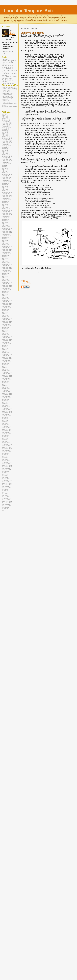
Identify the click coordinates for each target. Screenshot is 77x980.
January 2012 (6, 252)
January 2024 (6, 468)
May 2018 (5, 366)
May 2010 (5, 222)
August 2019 (6, 389)
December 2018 (7, 377)
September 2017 (7, 354)
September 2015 (7, 318)
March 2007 (5, 165)
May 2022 (5, 438)
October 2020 (6, 410)
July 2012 (5, 261)
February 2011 (6, 236)
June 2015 (5, 314)
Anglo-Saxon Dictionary (9, 87)
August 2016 (6, 335)
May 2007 (5, 168)
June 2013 (5, 278)
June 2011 (5, 242)
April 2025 (5, 491)
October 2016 (6, 338)
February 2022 (6, 434)
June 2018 (5, 368)
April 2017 (5, 347)
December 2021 (7, 431)
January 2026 (6, 504)
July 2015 (5, 315)
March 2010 (5, 219)
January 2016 (6, 324)
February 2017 (6, 344)
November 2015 (7, 321)
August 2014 (6, 299)
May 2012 (5, 258)
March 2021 (5, 417)
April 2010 (5, 221)
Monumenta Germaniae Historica (9, 74)
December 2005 (7, 143)
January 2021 (6, 414)
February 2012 (6, 254)
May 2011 (5, 240)
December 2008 (7, 197)
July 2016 (5, 333)
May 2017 (5, 348)
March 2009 (5, 201)
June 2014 (5, 296)
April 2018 (5, 365)
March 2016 (5, 327)
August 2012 (6, 263)
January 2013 (6, 270)
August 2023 (6, 461)
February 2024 (6, 470)
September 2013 (7, 282)
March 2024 (5, 471)
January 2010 (6, 216)
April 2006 (5, 149)
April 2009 (5, 203)
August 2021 (6, 425)
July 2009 (5, 207)
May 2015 (5, 312)
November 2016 (7, 339)
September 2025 (7, 498)
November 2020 (7, 411)
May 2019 (5, 384)
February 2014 (6, 290)
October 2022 (6, 446)
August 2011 (6, 245)
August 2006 (6, 155)
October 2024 (6, 482)
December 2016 (7, 341)
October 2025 (6, 500)
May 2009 (5, 204)
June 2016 (5, 332)
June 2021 (5, 422)
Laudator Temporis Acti (28, 11)
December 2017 (7, 359)
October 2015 (6, 320)
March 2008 (5, 183)
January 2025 (6, 486)
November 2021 (7, 429)
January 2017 (6, 342)
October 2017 (6, 356)
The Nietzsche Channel (9, 77)
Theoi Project (6, 102)
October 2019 (6, 392)
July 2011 (5, 243)
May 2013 (5, 276)
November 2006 (7, 159)
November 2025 (7, 501)
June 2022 (5, 440)
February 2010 (6, 218)
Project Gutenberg (8, 83)
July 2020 (5, 405)
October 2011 (6, 248)
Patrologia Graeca (8, 78)
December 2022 (7, 449)
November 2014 (7, 303)
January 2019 (6, 378)
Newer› (23, 283)
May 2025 (5, 492)
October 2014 (6, 302)
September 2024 (7, 480)
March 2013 (5, 273)
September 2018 (7, 372)
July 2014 (5, 297)
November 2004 (7, 123)
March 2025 (5, 489)
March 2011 (5, 237)
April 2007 (5, 167)
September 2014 (7, 300)
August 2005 (6, 137)
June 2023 (5, 458)
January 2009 (6, 198)
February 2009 (6, 200)
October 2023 (6, 464)
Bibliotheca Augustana (9, 61)
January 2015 (6, 306)
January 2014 (6, 288)
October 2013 (6, 284)
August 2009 (6, 209)
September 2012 (7, 264)
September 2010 (7, 228)
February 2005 (6, 128)
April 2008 (5, 185)
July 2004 (5, 117)
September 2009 (7, 210)
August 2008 (6, 191)
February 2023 (6, 452)
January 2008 (6, 180)
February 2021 (6, 416)
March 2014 (5, 291)
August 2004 (6, 119)
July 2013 (5, 279)
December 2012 (7, 269)
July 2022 (5, 441)
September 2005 (7, 138)
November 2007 (7, 177)
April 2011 (5, 239)
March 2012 (5, 255)
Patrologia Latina (7, 80)
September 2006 (7, 156)
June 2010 (5, 224)
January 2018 (6, 360)
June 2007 (5, 170)
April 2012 (5, 257)
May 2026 (5, 510)
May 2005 (5, 132)
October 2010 (6, 230)
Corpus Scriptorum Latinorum (8, 63)
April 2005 (5, 131)
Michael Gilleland (12, 33)
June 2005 (5, 134)
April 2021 (5, 419)
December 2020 (7, 413)
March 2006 (5, 147)
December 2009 (7, 215)
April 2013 (5, 275)
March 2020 (5, 399)
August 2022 (6, 443)
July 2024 (5, 477)
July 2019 (5, 387)
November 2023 (7, 465)
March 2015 (5, 309)
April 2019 (5, 383)
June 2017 (5, 350)
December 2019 (7, 395)
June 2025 (5, 494)
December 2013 (7, 287)
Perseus (5, 82)
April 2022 (5, 437)
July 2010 (5, 225)
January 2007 (6, 162)
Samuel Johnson (7, 66)
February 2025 (6, 488)
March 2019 (5, 381)
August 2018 (6, 371)
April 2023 (5, 455)
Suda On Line (6, 101)
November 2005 (7, 141)
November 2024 (7, 483)
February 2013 (6, 272)
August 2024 (6, 479)
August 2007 (6, 173)
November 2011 (7, 249)
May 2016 (5, 330)
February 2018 (6, 362)
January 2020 (6, 396)
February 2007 (6, 164)
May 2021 (5, 420)
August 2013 (6, 281)
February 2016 (6, 326)
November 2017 (7, 357)
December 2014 (7, 305)
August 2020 (6, 407)
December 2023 (7, 467)
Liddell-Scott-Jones (8, 96)
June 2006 (5, 152)
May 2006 (5, 150)
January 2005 (6, 126)
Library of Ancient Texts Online (9, 71)
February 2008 (6, 182)
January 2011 (6, 234)
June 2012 (5, 260)
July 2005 (5, 135)
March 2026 (5, 507)
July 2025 (5, 495)
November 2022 (7, 447)
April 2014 (5, 293)
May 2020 (5, 402)
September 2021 (7, 426)
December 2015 (7, 323)
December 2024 (7, 485)
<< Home (25, 281)
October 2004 (6, 122)
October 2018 (6, 374)
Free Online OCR (7, 90)
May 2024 (5, 474)
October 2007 (6, 176)
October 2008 (6, 194)
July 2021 (5, 423)
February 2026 (6, 506)
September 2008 (7, 192)
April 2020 (5, 401)
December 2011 (7, 251)
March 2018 (5, 363)
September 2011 (7, 246)
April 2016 (5, 329)
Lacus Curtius (6, 92)
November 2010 (7, 231)
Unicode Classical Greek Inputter (9, 104)
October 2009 (6, 212)
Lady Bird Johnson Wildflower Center (7, 94)
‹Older (29, 283)
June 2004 (5, 116)
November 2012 (7, 267)
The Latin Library (7, 69)
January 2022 (6, 432)
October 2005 (6, 140)
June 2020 (5, 404)
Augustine (5, 59)
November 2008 (7, 195)
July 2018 (5, 369)
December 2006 (7, 161)
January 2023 (6, 450)
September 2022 (7, 444)
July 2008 (5, 189)
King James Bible (7, 67)
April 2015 (5, 311)
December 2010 (7, 233)
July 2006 (5, 153)
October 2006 (6, 158)
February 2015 (6, 308)
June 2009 (5, 206)
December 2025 (7, 503)
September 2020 (7, 408)
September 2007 (7, 174)
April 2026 (5, 509)
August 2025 (6, 497)
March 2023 (5, 453)
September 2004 (7, 120)
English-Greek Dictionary (9, 89)
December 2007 (7, 179)
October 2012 (6, 266)
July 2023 (5, 459)
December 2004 (7, 125)
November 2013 (7, 285)
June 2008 (5, 188)
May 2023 (5, 456)
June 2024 (5, 476)
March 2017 (5, 345)
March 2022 (5, 435)
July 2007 (5, 171)
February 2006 (6, 146)
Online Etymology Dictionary (7, 98)
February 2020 (6, 398)
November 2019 (7, 393)
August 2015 (6, 317)
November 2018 (7, 375)
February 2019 (6, 380)
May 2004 (5, 114)
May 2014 (5, 294)
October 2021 (6, 428)
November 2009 (7, 213)
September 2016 (7, 336)
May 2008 (5, 186)
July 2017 (5, 351)
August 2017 (6, 353)
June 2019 (5, 386)
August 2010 (6, 227)
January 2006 (6, 144)
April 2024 (5, 473)
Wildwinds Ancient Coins (9, 107)
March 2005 (5, 129)
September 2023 (7, 462)
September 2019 (7, 390)
